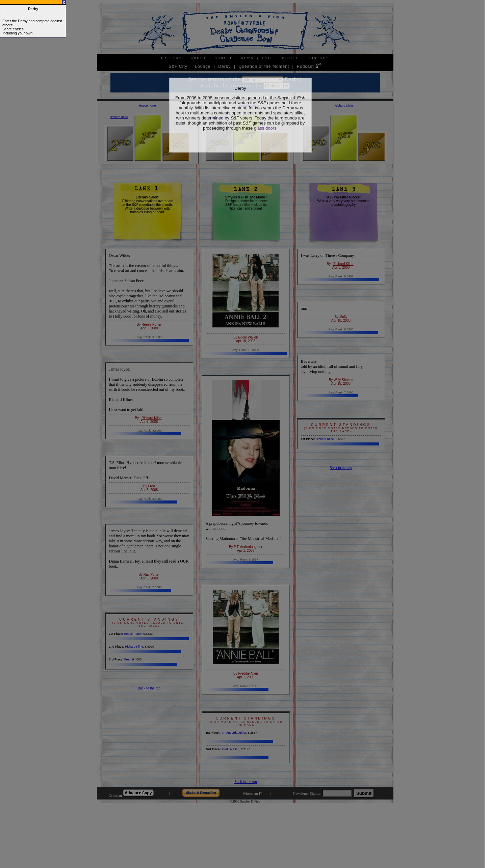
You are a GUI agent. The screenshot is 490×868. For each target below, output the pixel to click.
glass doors (265, 128)
